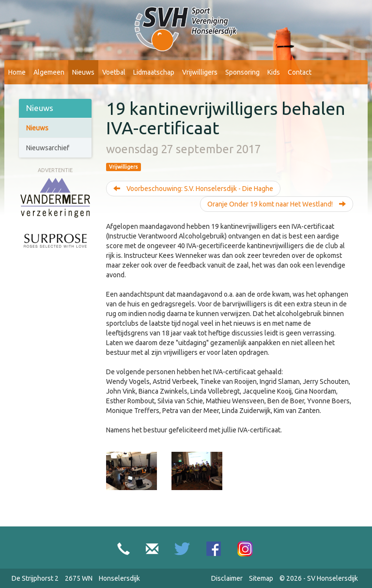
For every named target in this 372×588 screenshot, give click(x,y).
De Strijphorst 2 (35, 578)
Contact (300, 72)
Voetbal (114, 72)
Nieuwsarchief (48, 148)
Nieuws (83, 72)
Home (17, 72)
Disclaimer (227, 578)
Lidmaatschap (154, 72)
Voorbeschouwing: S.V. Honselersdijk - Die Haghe (193, 189)
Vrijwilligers (200, 72)
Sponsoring (242, 72)
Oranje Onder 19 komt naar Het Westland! (277, 204)
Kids (274, 72)
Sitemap (261, 578)
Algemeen (49, 72)
